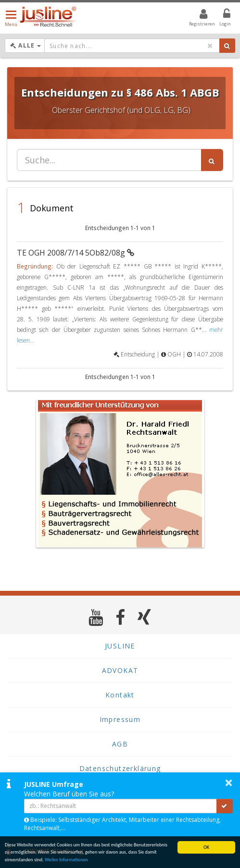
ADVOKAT (120, 670)
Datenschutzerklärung (120, 768)
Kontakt (120, 695)
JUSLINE (120, 646)
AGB (120, 744)
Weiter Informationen (66, 860)
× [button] (229, 782)
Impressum (120, 719)
